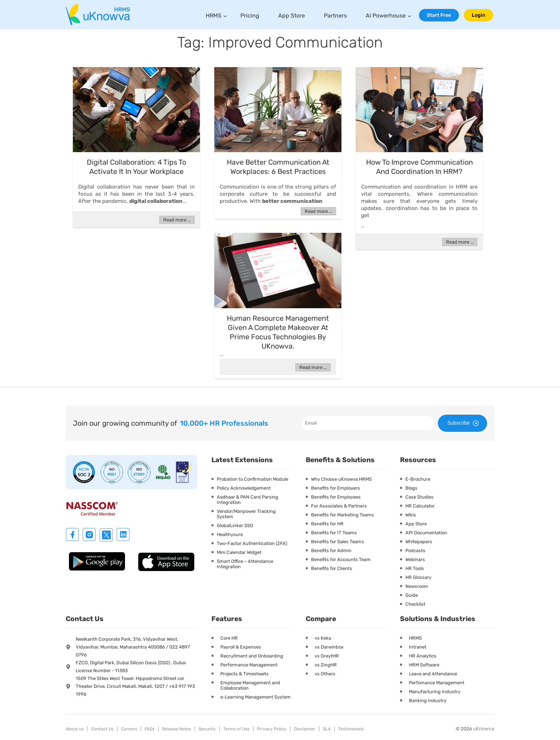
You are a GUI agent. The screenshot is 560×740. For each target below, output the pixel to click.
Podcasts (415, 551)
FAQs (150, 729)
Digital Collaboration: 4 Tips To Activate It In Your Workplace (136, 167)
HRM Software (424, 665)
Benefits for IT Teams (334, 533)
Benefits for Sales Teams (337, 542)
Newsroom (417, 586)
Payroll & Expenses (241, 647)
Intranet (418, 647)
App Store (292, 16)
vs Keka (323, 638)
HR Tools (415, 568)
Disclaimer (305, 729)
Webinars (415, 559)
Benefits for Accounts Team (341, 559)
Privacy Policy (272, 729)
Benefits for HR (327, 524)
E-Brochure (418, 479)
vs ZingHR (326, 665)
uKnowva (484, 729)
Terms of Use (236, 729)
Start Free (439, 15)
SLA (327, 729)
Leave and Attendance (433, 674)
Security (207, 729)
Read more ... (177, 220)
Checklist (415, 604)
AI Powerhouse (386, 16)
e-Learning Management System (256, 697)
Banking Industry (428, 701)
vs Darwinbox (329, 647)
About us (75, 729)
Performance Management (249, 665)
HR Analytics (423, 656)
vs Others (325, 674)
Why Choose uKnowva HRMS (341, 479)
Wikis (411, 515)
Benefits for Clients (332, 568)
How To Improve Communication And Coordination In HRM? (419, 167)
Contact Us (102, 729)
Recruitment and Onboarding (252, 656)
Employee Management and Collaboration (250, 685)
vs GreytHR (327, 656)
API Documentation (426, 533)
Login (479, 15)
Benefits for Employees (336, 497)
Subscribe (464, 423)
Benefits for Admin (331, 551)
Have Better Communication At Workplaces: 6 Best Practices (278, 167)
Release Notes (177, 729)
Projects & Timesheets (244, 674)
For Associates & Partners (339, 506)
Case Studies (419, 497)
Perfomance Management (437, 683)
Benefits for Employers (336, 488)
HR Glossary (418, 577)
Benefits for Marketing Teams (342, 515)
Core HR (229, 638)
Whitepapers (419, 542)
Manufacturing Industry (435, 692)
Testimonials (351, 729)
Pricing (250, 16)
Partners (335, 16)
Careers (129, 729)
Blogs (411, 488)
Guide (412, 595)
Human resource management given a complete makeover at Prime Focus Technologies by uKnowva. (278, 332)
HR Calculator (420, 506)
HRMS (214, 16)
